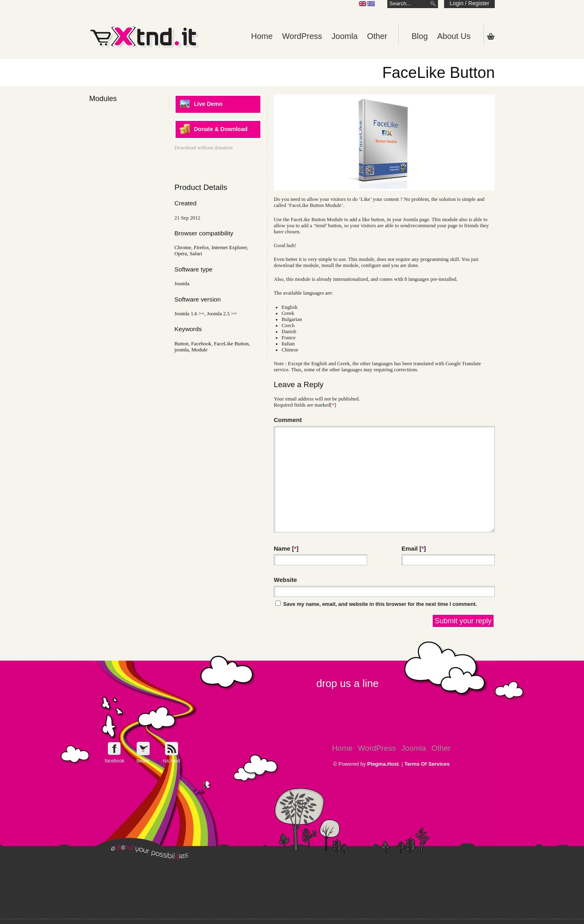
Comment (288, 420)
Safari (196, 254)
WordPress (302, 36)
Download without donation (204, 148)
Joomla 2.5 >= (222, 314)
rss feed (171, 761)
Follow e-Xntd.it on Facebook (115, 748)
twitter (143, 761)
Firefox (202, 248)
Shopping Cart (491, 36)
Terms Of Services (427, 764)
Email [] (414, 548)
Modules (103, 99)
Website (285, 580)
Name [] (286, 548)
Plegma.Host (383, 764)
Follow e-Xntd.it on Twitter (143, 748)
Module (200, 350)
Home (262, 36)
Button (181, 344)
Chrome (183, 248)
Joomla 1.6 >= (189, 314)
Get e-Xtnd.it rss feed (171, 748)
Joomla (344, 36)
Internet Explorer (229, 248)
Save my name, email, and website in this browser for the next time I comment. (380, 604)
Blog (420, 36)
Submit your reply (463, 621)
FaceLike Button (231, 344)
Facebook (201, 344)
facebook (115, 761)
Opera (181, 254)
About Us (454, 36)
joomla (182, 350)
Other (377, 36)
